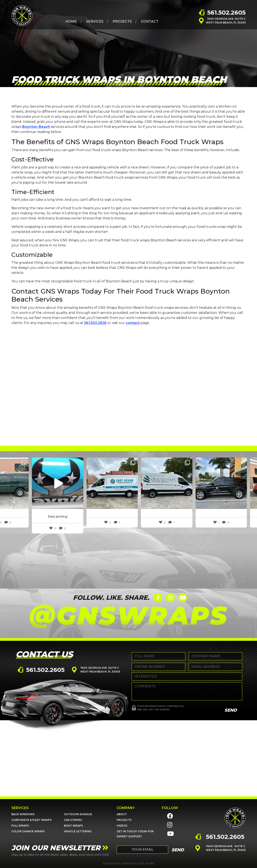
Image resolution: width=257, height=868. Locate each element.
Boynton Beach (36, 127)
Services (95, 21)
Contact (150, 21)
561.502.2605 (226, 12)
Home (71, 21)
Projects (122, 21)
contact (133, 323)
